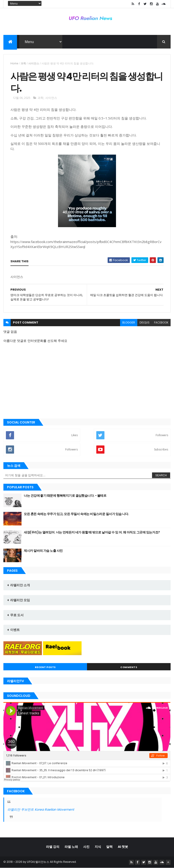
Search (161, 475)
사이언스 (34, 63)
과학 (23, 63)
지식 (98, 847)
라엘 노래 (71, 847)
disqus (145, 322)
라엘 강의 (53, 847)
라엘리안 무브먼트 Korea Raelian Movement (41, 810)
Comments (129, 667)
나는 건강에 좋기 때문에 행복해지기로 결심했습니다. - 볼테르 (65, 496)
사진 (86, 847)
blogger (129, 322)
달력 (109, 847)
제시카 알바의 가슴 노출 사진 (43, 551)
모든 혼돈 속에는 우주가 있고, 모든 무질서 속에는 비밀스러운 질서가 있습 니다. (76, 514)
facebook (161, 322)
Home (14, 63)
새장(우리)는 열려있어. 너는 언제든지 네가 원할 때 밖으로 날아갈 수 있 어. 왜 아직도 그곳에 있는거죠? (92, 532)
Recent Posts (45, 667)
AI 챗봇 (123, 847)
